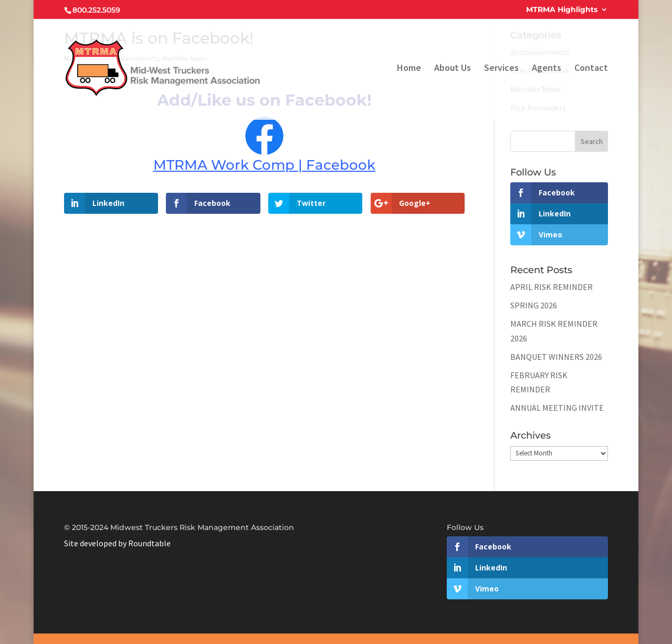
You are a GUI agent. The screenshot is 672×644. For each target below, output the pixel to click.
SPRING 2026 (534, 305)
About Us (453, 69)
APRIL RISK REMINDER (552, 287)
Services (501, 69)
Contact (591, 69)
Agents (547, 69)
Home (409, 69)
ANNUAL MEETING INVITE (557, 408)
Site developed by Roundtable (117, 543)
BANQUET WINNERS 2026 (556, 357)
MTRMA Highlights (562, 10)
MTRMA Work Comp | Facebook (264, 165)
